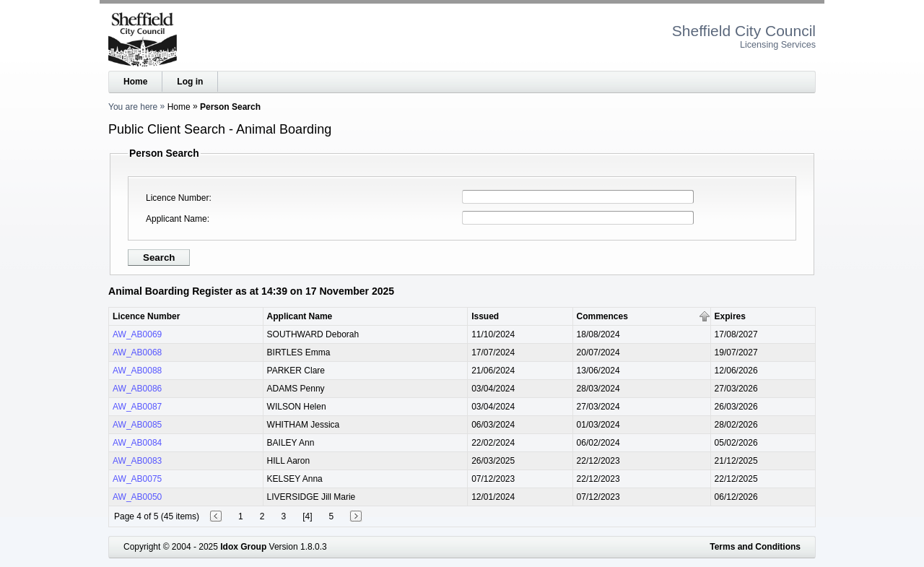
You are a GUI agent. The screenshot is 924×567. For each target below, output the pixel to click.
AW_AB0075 (137, 479)
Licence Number (177, 198)
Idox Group (243, 547)
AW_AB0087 (137, 407)
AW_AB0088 (137, 371)
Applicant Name (176, 219)
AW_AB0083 (137, 461)
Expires (730, 316)
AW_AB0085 (137, 425)
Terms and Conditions (755, 547)
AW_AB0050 (137, 497)
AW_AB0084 (137, 443)
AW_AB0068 (137, 352)
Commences (602, 316)
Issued (485, 316)
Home (135, 82)
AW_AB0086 (137, 389)
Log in (190, 82)
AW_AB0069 (137, 334)
